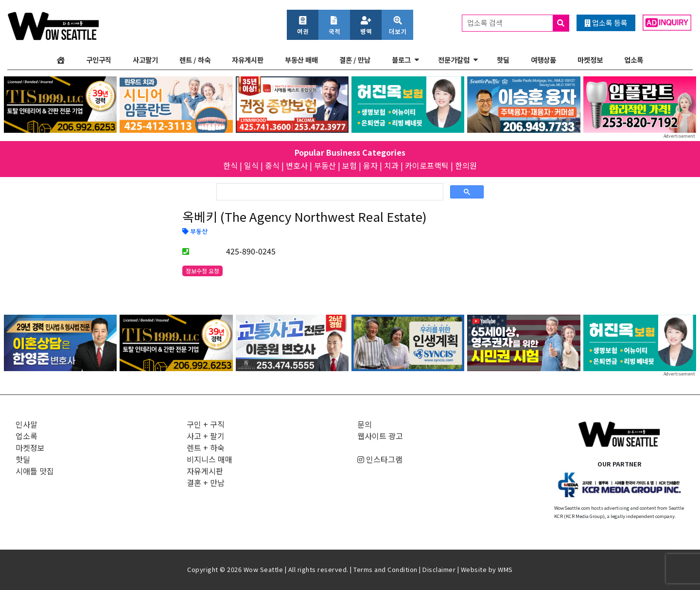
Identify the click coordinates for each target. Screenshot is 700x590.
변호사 (297, 165)
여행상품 (543, 60)
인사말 (26, 424)
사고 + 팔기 (206, 436)
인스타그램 (380, 459)
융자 (370, 165)
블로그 (401, 60)
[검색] (329, 192)
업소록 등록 (606, 23)
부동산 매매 (301, 60)
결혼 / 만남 (355, 60)
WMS (505, 569)
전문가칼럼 (454, 60)
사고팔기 (145, 60)
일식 (251, 165)
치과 (391, 165)
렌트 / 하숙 (195, 60)
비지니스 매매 (210, 459)
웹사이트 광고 (380, 436)
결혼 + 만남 (206, 483)
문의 (365, 424)
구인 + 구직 (206, 424)
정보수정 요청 (202, 271)
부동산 (325, 165)
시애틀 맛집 (35, 471)
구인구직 (99, 60)
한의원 (466, 165)
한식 (230, 165)
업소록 (634, 60)
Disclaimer (439, 569)
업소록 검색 (518, 23)
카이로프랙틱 (427, 165)
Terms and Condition (385, 569)
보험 (350, 165)
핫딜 (503, 60)
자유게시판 (248, 60)
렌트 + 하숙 (206, 447)
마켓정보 (590, 60)
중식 (272, 165)
